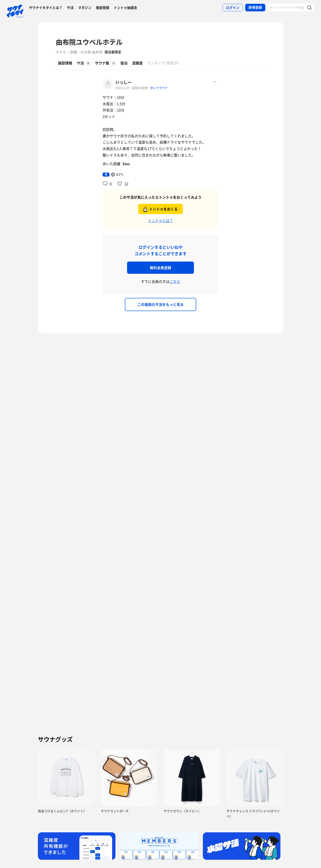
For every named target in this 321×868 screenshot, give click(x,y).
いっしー (123, 82)
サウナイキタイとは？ (46, 8)
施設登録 (103, 8)
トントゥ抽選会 (125, 8)
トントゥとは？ (160, 221)
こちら (175, 281)
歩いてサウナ (159, 88)
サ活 (70, 8)
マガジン (85, 8)
